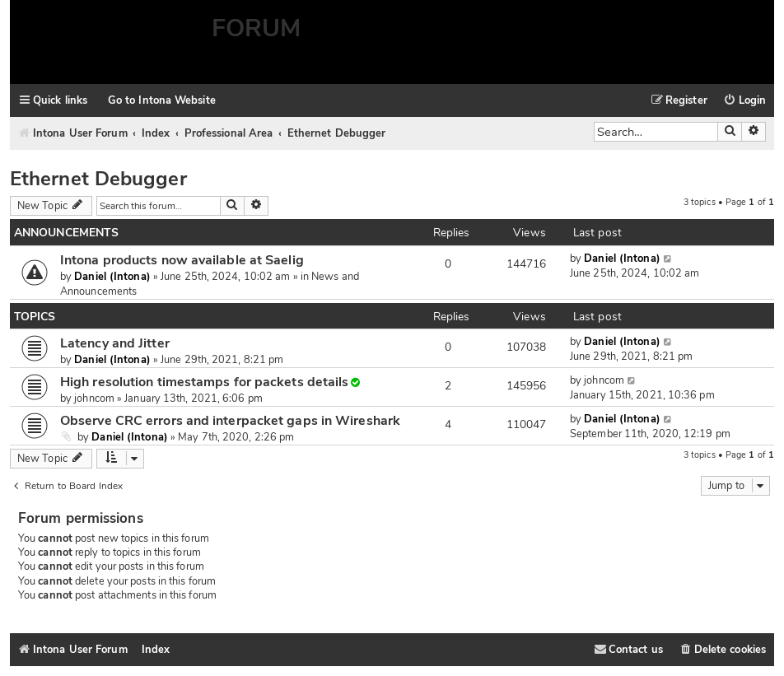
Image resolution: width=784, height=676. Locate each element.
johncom (94, 399)
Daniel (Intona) (112, 277)
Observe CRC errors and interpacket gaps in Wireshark (230, 421)
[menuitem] (745, 101)
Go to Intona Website (162, 100)
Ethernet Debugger (98, 179)
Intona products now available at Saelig (182, 260)
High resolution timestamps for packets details (204, 382)
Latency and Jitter (115, 343)
